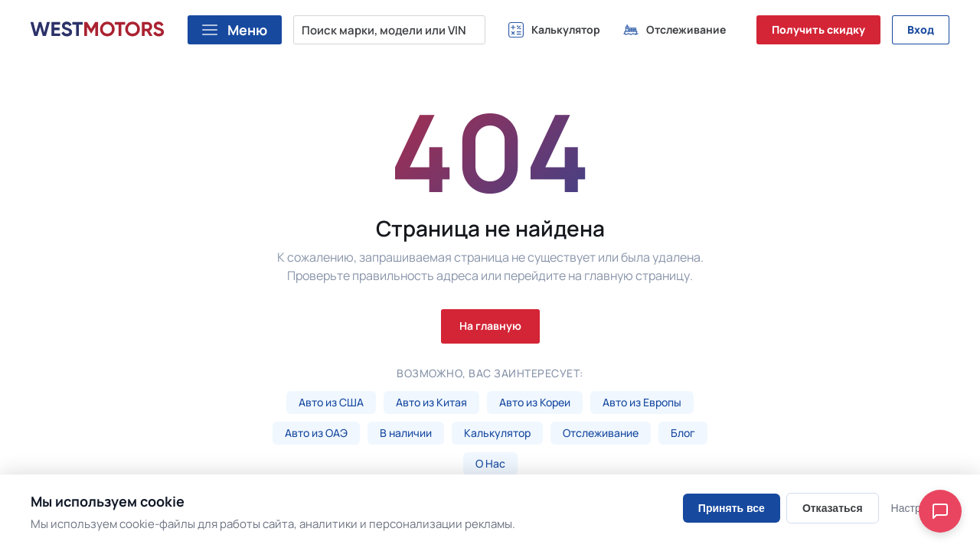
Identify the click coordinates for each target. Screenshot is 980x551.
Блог (683, 433)
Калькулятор (497, 433)
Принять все (732, 508)
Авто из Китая (431, 402)
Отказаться (833, 508)
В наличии (406, 433)
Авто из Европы (642, 402)
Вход (921, 29)
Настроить (917, 508)
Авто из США (331, 402)
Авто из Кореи (535, 402)
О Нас (490, 463)
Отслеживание (601, 433)
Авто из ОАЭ (316, 433)
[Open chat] (940, 511)
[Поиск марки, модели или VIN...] (389, 30)
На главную (490, 326)
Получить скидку (818, 29)
